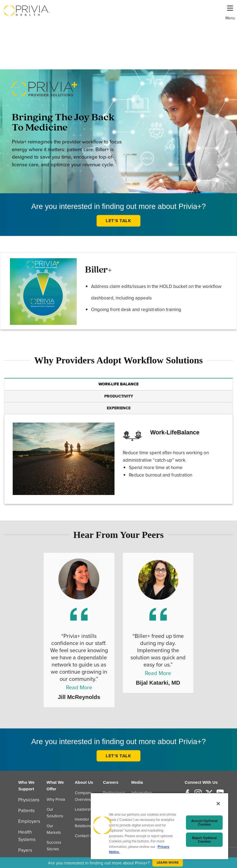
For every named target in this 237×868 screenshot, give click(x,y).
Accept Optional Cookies (204, 823)
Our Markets (54, 829)
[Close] (218, 804)
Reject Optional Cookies (204, 840)
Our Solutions (55, 813)
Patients (26, 810)
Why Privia (56, 799)
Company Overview (83, 796)
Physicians (29, 800)
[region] (159, 826)
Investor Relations (83, 822)
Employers (29, 821)
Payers (25, 850)
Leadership (85, 809)
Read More (79, 687)
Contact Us (85, 836)
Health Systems (27, 836)
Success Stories (54, 846)
